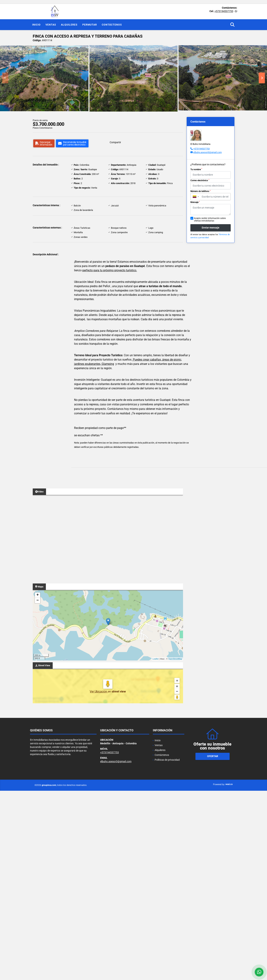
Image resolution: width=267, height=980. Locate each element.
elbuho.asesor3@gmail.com (207, 152)
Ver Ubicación (99, 692)
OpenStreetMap (175, 659)
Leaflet (155, 659)
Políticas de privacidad (167, 760)
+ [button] (37, 595)
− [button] (37, 601)
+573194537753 (224, 11)
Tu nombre (196, 169)
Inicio (36, 25)
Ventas (51, 25)
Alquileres (69, 25)
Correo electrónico (200, 180)
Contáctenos (112, 25)
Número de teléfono (200, 191)
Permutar (90, 25)
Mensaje (195, 202)
